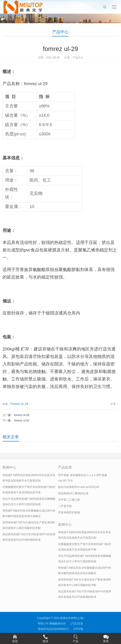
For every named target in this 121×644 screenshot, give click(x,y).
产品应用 (65, 467)
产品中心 (60, 32)
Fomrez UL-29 (19, 404)
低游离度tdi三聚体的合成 (73, 493)
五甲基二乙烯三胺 (69, 500)
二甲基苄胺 (65, 506)
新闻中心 (9, 467)
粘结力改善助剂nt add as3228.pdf (79, 487)
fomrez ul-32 (22, 421)
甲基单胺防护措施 (69, 512)
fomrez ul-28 (22, 415)
